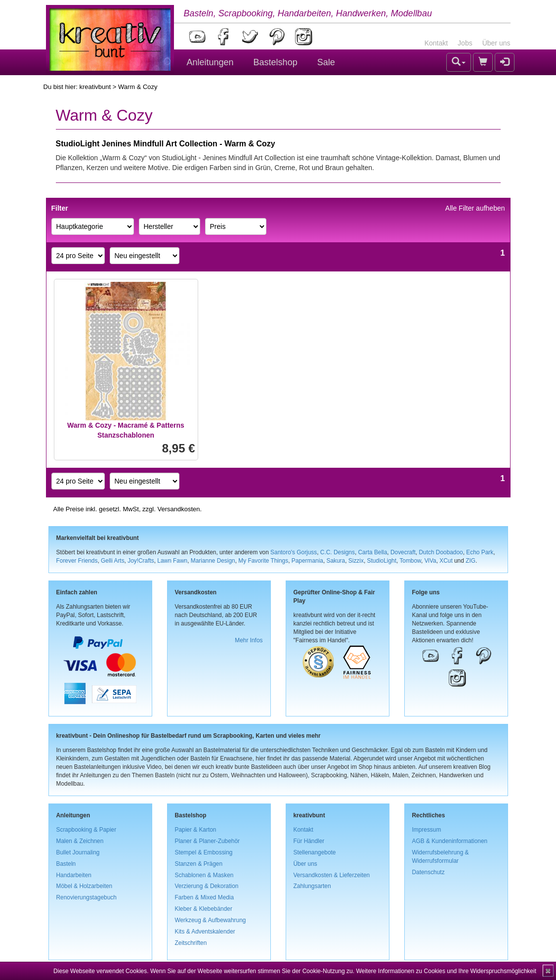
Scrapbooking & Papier (86, 830)
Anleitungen (210, 62)
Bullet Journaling (78, 852)
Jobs (465, 43)
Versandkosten (178, 509)
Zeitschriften (191, 943)
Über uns (496, 43)
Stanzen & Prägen (199, 864)
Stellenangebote (315, 852)
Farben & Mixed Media (205, 897)
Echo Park (480, 552)
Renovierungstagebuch (86, 897)
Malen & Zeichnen (80, 841)
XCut (446, 561)
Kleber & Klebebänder (204, 909)
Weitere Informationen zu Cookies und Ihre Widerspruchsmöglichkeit (446, 971)
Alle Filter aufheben (475, 208)
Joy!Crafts (141, 561)
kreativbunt (95, 87)
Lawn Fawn (172, 561)
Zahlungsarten (312, 886)
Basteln (66, 864)
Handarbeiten (74, 875)
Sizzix (356, 561)
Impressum (427, 830)
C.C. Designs (338, 552)
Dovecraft (403, 552)
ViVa (430, 561)
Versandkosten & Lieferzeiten (332, 875)
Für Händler (309, 841)
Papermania (307, 561)
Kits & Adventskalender (205, 932)
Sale (326, 62)
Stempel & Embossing (204, 852)
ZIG (470, 561)
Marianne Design (213, 561)
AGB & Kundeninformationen (450, 841)
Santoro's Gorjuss (294, 552)
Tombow (410, 561)
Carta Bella (373, 552)
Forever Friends (77, 561)
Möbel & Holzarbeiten (85, 886)
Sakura (336, 561)
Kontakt (436, 43)
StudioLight (382, 561)
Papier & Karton (196, 830)
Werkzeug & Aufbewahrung (211, 920)
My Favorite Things (263, 561)
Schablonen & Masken (204, 875)
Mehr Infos (249, 640)
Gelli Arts (113, 561)
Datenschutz (428, 872)
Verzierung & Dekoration (207, 886)
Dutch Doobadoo (441, 552)
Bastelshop (276, 62)
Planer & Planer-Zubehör (208, 841)
